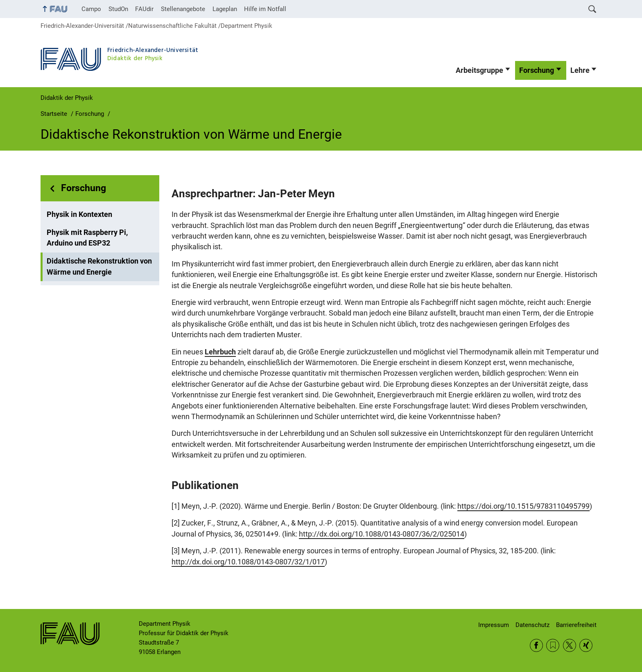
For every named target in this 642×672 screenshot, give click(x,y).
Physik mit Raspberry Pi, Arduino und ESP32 (87, 238)
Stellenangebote (183, 9)
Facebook (536, 645)
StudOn (118, 9)
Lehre (580, 70)
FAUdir (144, 9)
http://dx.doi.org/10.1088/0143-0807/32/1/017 (248, 562)
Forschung (537, 70)
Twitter (570, 645)
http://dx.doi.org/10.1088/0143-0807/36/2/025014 (382, 534)
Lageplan (225, 9)
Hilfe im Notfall (265, 9)
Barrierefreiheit (576, 625)
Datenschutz (532, 625)
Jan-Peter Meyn (296, 194)
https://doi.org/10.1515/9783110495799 (523, 506)
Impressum (494, 625)
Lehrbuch (220, 352)
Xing (586, 645)
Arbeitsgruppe (479, 70)
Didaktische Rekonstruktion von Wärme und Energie (99, 266)
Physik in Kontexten (79, 214)
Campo (91, 9)
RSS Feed (553, 645)
